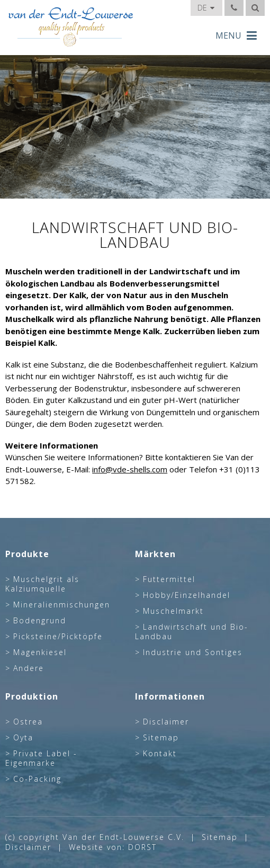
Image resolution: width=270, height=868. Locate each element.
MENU (236, 35)
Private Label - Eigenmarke (41, 758)
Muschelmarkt (173, 611)
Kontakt (160, 754)
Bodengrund (40, 621)
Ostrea (28, 722)
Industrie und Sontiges (193, 652)
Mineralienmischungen (62, 605)
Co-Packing (37, 779)
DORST (142, 847)
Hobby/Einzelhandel (187, 595)
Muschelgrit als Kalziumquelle (42, 584)
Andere (29, 668)
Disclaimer (166, 722)
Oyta (23, 738)
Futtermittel (169, 579)
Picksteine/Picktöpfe (58, 637)
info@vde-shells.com (130, 469)
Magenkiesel (40, 652)
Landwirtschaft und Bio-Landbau (192, 632)
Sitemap (161, 738)
